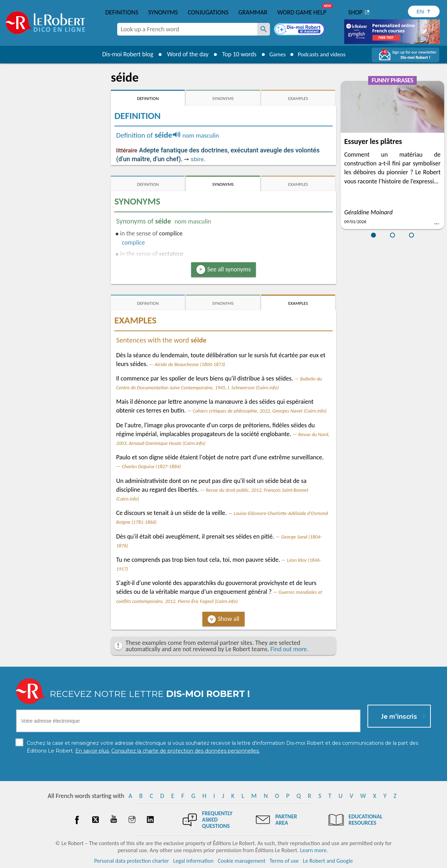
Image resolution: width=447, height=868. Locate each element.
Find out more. (289, 649)
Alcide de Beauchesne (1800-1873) (190, 364)
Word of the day (183, 54)
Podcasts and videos (323, 54)
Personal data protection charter (132, 861)
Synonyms (163, 12)
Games (275, 54)
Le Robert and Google (328, 861)
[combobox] (187, 29)
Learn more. (314, 850)
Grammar (253, 12)
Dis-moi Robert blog (123, 54)
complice (133, 243)
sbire (197, 159)
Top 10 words (235, 54)
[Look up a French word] (264, 29)
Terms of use (284, 861)
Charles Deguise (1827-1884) (151, 466)
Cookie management (241, 861)
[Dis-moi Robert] (300, 30)
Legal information (193, 861)
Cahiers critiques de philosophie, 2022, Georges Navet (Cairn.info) (260, 411)
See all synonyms (229, 269)
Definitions (122, 12)
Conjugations (208, 12)
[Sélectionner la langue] (424, 11)
